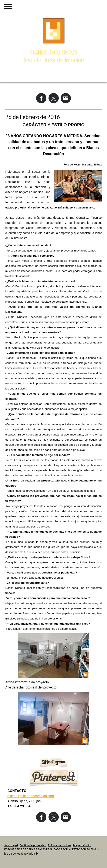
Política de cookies (60, 845)
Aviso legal (11, 845)
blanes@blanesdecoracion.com (31, 796)
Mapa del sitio (82, 845)
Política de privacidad (33, 845)
